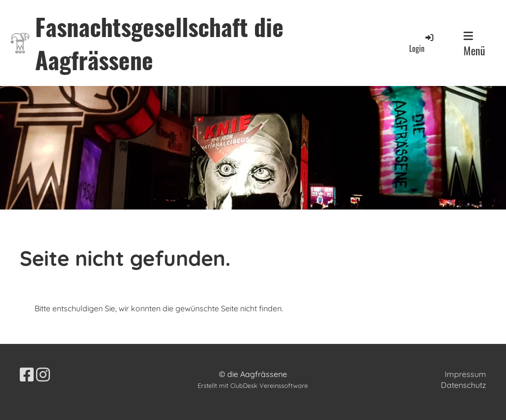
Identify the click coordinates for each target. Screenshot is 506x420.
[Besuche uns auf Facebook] (27, 375)
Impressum (465, 374)
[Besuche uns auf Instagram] (43, 375)
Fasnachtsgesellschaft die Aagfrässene (159, 43)
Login (422, 43)
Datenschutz (464, 385)
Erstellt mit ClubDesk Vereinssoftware (253, 385)
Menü (474, 44)
